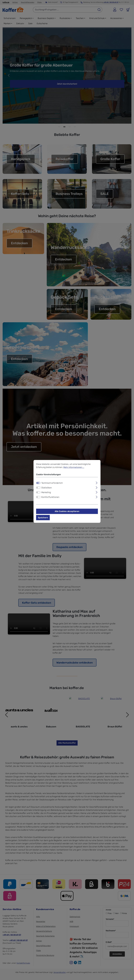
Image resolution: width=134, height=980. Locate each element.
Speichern (43, 517)
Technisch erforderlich (52, 483)
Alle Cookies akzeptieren (67, 511)
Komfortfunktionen (50, 497)
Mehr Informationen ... (74, 467)
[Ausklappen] (97, 482)
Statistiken (47, 488)
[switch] (38, 488)
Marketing (46, 492)
